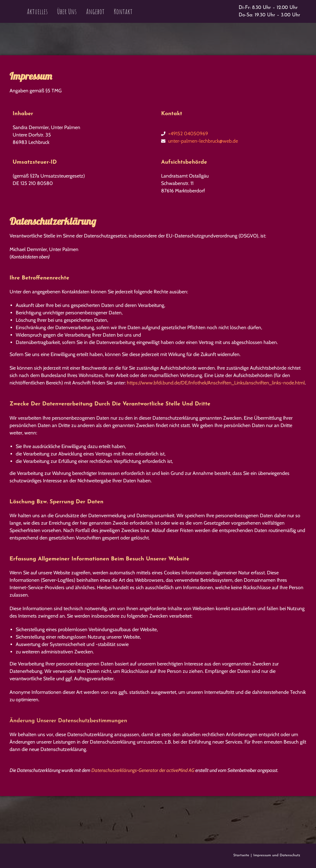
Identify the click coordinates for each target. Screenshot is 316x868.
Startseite (241, 855)
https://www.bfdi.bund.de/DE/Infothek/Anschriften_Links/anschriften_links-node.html (216, 383)
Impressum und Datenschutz (277, 855)
